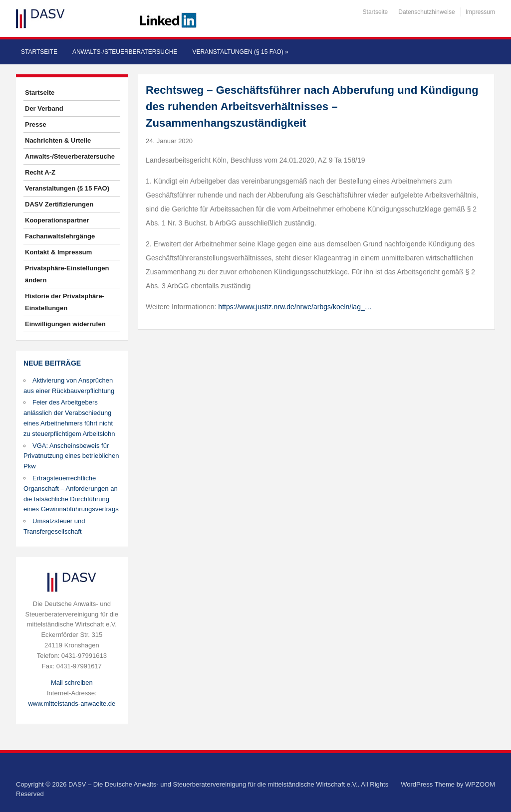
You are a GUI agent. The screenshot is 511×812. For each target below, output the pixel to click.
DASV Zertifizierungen (59, 204)
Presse (36, 124)
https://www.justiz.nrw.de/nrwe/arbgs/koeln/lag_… (295, 307)
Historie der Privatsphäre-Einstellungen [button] (65, 302)
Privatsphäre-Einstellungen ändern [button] (67, 274)
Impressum (480, 12)
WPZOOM (480, 784)
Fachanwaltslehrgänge (60, 236)
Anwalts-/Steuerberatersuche (125, 52)
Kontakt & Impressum (58, 252)
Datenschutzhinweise (426, 12)
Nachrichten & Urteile (58, 140)
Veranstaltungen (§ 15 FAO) (240, 52)
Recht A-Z (40, 172)
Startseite (376, 12)
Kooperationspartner (57, 220)
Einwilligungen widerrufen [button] (65, 324)
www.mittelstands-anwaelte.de (72, 704)
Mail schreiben (72, 683)
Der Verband (44, 108)
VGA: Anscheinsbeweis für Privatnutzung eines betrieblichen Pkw (71, 456)
